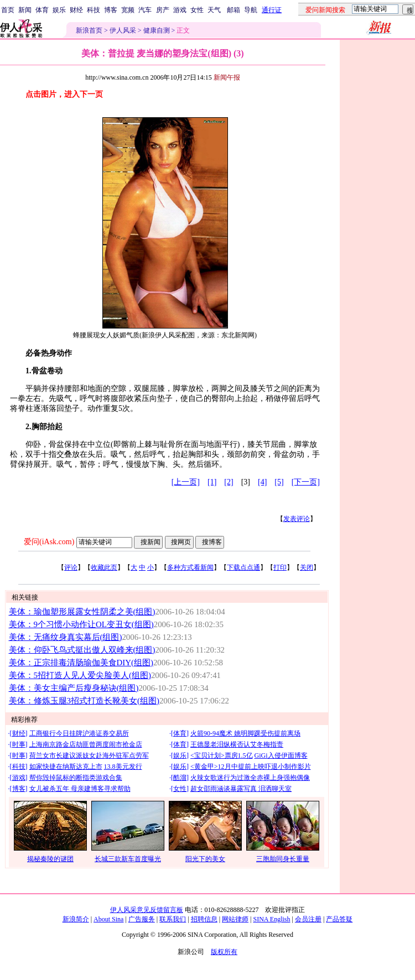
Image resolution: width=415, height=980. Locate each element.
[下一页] (306, 482)
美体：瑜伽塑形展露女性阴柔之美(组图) (82, 612)
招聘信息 (204, 919)
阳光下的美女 (205, 859)
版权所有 (224, 952)
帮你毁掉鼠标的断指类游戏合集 (76, 778)
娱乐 (59, 10)
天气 (214, 10)
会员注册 (308, 919)
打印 (280, 567)
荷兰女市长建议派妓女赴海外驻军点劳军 (89, 755)
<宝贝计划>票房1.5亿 (222, 755)
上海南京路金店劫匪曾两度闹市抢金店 (86, 744)
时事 (19, 744)
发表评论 (297, 519)
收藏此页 (104, 567)
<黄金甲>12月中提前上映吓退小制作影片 (251, 767)
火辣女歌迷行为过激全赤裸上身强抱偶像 (250, 778)
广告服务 (142, 919)
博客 (111, 10)
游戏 (180, 10)
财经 (76, 10)
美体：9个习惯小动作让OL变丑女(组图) (81, 624)
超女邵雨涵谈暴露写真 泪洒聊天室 (241, 789)
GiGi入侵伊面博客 (281, 755)
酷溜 (180, 778)
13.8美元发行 (123, 767)
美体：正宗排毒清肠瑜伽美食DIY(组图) (81, 663)
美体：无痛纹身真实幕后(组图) (66, 637)
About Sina (108, 919)
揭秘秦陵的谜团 (50, 859)
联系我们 (173, 919)
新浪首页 (89, 30)
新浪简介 (76, 919)
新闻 (25, 10)
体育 (42, 10)
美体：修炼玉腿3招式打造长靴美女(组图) (84, 701)
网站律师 (235, 919)
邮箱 (234, 10)
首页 (8, 10)
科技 (94, 10)
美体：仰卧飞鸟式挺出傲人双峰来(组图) (82, 650)
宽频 (128, 10)
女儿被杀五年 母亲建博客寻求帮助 (80, 789)
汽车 (145, 10)
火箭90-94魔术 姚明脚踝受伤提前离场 (245, 733)
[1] (212, 482)
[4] (262, 482)
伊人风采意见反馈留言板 (147, 910)
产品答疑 (339, 919)
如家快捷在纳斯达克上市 (66, 767)
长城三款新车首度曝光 (128, 859)
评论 (71, 567)
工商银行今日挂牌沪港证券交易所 (79, 733)
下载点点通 (243, 567)
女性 (197, 10)
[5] (279, 482)
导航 (251, 10)
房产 (163, 10)
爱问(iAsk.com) (49, 542)
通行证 (272, 10)
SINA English (271, 919)
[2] (229, 482)
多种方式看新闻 (190, 567)
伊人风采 (123, 30)
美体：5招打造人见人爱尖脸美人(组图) (80, 675)
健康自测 (157, 30)
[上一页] (186, 482)
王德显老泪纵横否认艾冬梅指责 (237, 744)
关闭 (307, 567)
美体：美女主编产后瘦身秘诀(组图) (74, 688)
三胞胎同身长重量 (283, 859)
